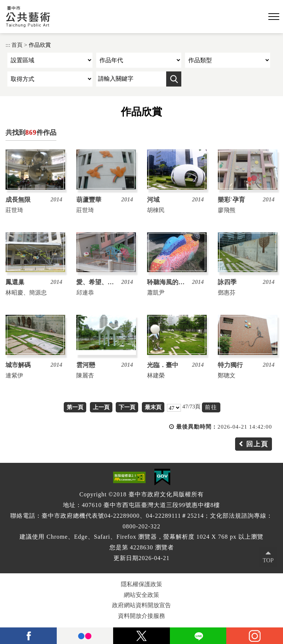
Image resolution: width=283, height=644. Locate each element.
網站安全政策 (141, 595)
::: (8, 45)
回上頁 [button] (257, 444)
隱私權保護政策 (141, 584)
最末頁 (153, 407)
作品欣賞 (40, 45)
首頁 (17, 45)
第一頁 (75, 407)
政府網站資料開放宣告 (141, 605)
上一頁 (101, 407)
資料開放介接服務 (141, 616)
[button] (274, 17)
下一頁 (127, 407)
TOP (268, 560)
